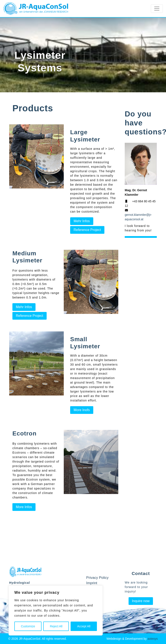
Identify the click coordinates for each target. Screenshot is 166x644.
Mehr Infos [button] (82, 221)
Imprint (92, 583)
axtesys (153, 639)
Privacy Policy (97, 578)
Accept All (84, 626)
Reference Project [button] (87, 230)
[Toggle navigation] (157, 9)
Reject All (56, 626)
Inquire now (141, 601)
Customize (28, 626)
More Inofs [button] (82, 410)
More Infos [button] (24, 507)
